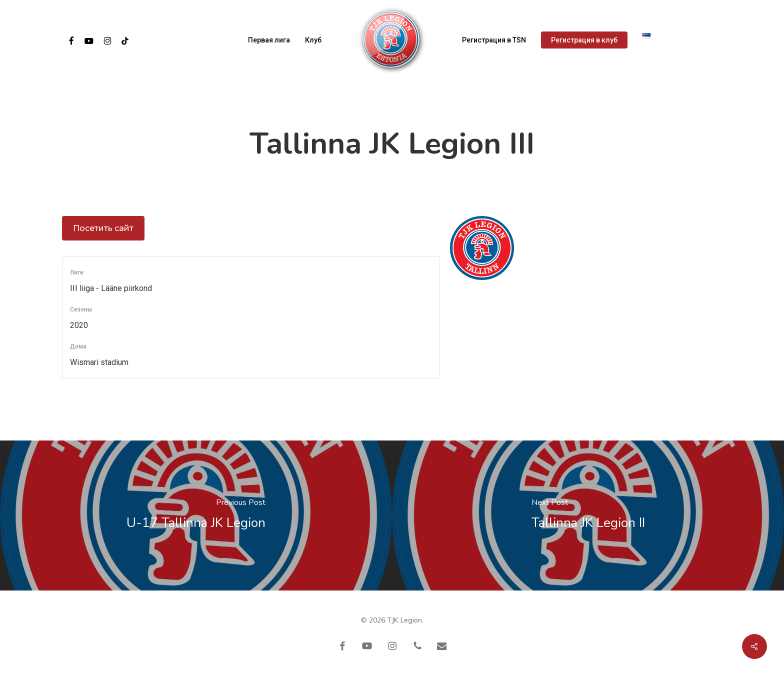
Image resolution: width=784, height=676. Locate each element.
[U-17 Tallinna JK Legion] (196, 515)
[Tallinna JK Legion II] (588, 515)
